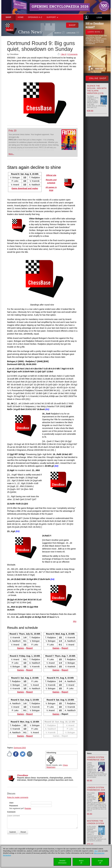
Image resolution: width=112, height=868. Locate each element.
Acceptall (100, 862)
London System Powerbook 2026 (96, 789)
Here (96, 851)
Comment (11, 812)
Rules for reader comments (18, 797)
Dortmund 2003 (20, 748)
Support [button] (52, 17)
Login (99, 18)
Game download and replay (25, 188)
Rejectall (81, 862)
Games (56, 714)
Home (21, 17)
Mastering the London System (96, 822)
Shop (8, 17)
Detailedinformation (62, 862)
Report (65, 648)
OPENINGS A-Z (35, 17)
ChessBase (23, 775)
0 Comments (72, 54)
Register (28, 808)
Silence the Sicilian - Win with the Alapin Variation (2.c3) (97, 89)
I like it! (63, 54)
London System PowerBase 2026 (96, 758)
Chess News (30, 32)
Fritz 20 (12, 131)
